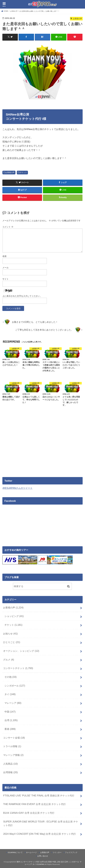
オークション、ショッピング (21, 651)
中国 (10, 711)
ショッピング (14, 616)
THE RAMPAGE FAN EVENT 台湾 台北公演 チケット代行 (34, 804)
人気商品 (10, 763)
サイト (5, 279)
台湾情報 (10, 772)
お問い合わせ (43, 856)
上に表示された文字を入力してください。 (22, 296)
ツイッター (57, 852)
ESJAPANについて (15, 852)
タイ (10, 694)
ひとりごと (12, 642)
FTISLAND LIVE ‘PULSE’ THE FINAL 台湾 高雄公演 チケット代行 (39, 795)
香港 (10, 729)
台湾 (11, 720)
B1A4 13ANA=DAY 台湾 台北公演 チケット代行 (29, 813)
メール (5, 267)
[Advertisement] (27, 448)
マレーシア (13, 703)
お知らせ (10, 633)
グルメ (9, 659)
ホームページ (31, 852)
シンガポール (15, 685)
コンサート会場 (14, 737)
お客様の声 (10, 172)
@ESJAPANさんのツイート (17, 488)
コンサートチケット (18, 668)
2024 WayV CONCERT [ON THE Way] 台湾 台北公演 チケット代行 (39, 834)
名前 (4, 256)
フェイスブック (71, 852)
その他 (11, 677)
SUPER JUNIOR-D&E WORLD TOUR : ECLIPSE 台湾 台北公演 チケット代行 (41, 823)
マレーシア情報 (13, 755)
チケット (23, 172)
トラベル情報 (12, 746)
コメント (8, 227)
